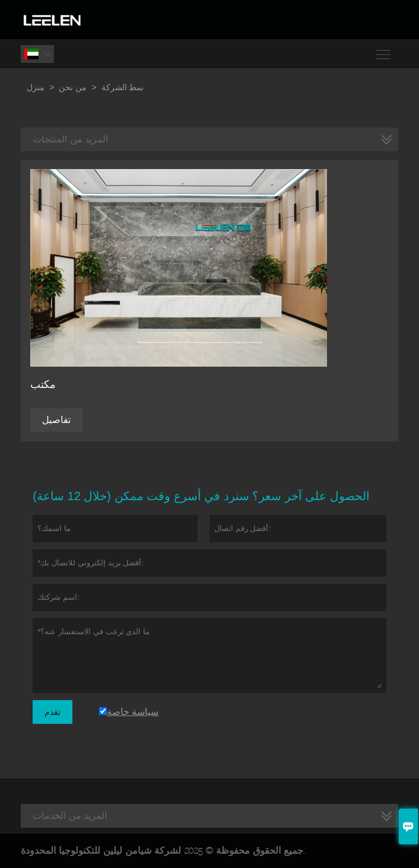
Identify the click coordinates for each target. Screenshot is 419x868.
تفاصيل (56, 420)
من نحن (73, 87)
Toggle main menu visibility (384, 50)
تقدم (53, 712)
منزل (36, 87)
